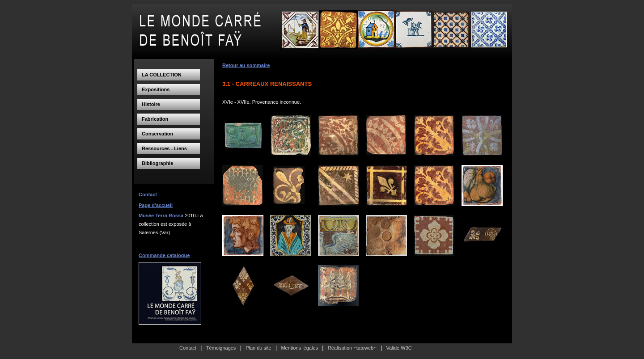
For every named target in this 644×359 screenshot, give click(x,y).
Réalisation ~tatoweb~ (352, 348)
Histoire (151, 104)
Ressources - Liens (164, 148)
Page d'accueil (156, 205)
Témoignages (221, 348)
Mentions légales (299, 348)
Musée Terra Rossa (162, 215)
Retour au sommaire (246, 65)
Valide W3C (399, 348)
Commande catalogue (164, 255)
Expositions (156, 89)
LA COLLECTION (162, 75)
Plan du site (258, 348)
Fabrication (155, 119)
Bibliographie (157, 163)
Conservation (157, 134)
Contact (148, 194)
